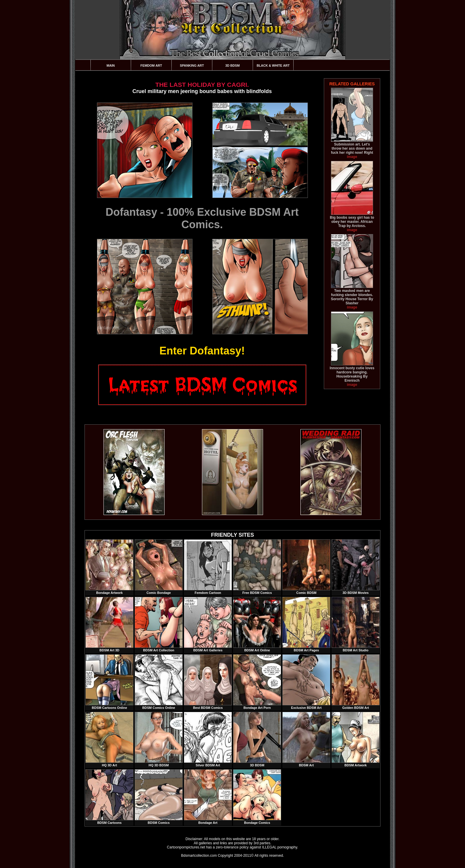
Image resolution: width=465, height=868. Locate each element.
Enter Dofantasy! (202, 351)
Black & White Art (273, 65)
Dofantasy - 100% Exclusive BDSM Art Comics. (202, 218)
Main (111, 65)
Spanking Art (192, 65)
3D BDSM (233, 65)
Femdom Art (151, 65)
